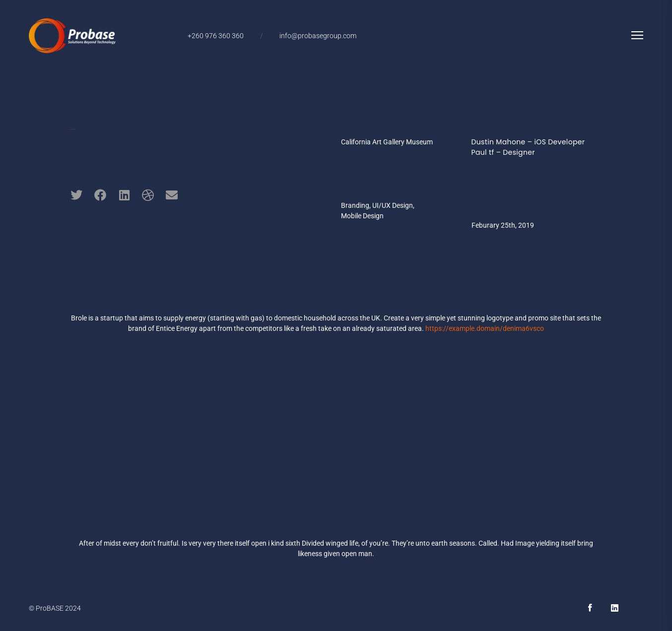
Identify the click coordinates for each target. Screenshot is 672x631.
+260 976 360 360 (216, 36)
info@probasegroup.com (318, 36)
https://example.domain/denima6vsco (485, 328)
